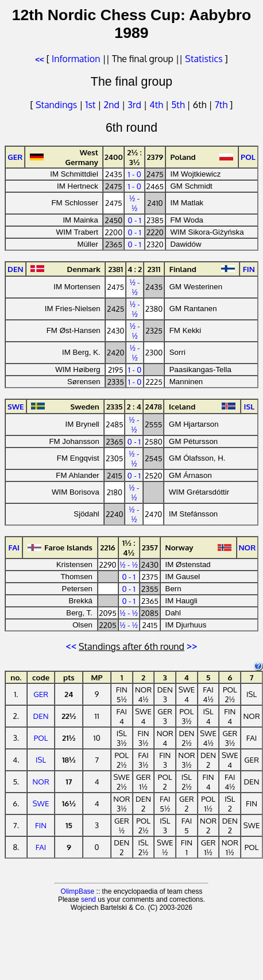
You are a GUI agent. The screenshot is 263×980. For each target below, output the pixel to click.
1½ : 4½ (129, 548)
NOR (40, 781)
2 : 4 (134, 406)
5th (179, 105)
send (88, 899)
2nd (113, 105)
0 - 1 (135, 220)
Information (76, 59)
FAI (41, 847)
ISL (41, 759)
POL (41, 738)
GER (41, 694)
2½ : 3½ (135, 157)
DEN (41, 716)
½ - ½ (134, 203)
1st (91, 105)
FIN (41, 825)
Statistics (204, 59)
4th (157, 105)
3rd (136, 105)
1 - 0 (135, 174)
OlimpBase (78, 891)
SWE (41, 803)
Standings (56, 105)
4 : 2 (135, 269)
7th (222, 105)
